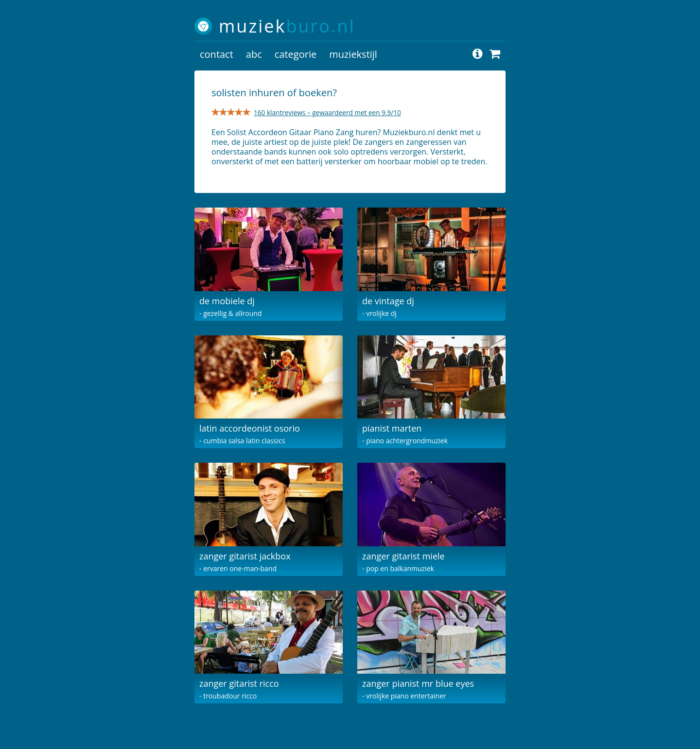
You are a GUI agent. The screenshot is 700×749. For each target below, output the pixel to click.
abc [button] (254, 54)
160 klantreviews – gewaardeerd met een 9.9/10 (327, 113)
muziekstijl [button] (353, 54)
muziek (287, 26)
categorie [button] (296, 54)
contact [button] (217, 54)
